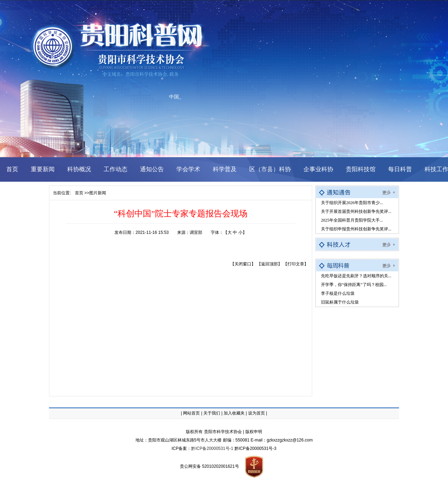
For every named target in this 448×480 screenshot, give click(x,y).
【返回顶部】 (269, 264)
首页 (79, 193)
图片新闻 (98, 193)
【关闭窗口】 (243, 264)
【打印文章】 (296, 264)
